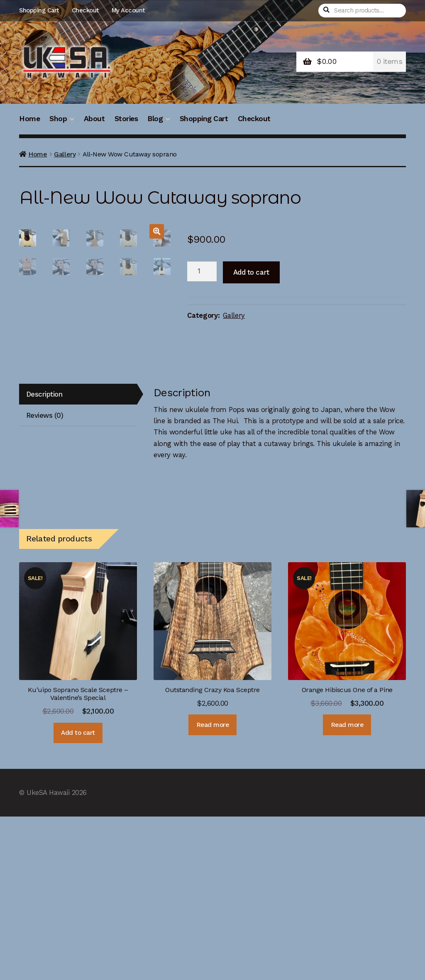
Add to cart (251, 272)
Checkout (85, 10)
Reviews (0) (45, 579)
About (94, 119)
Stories (126, 119)
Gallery (65, 154)
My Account (128, 10)
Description (44, 558)
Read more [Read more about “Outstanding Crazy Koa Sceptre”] (213, 888)
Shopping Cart (39, 10)
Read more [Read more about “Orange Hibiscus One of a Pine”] (347, 888)
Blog (155, 119)
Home (29, 119)
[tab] (78, 558)
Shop (58, 119)
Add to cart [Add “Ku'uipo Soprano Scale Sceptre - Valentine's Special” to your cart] (78, 896)
